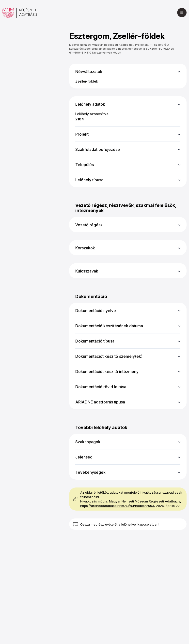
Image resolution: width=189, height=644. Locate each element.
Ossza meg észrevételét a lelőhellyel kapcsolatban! (120, 524)
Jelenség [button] (84, 457)
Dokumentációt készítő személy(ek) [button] (109, 356)
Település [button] (85, 165)
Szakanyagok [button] (88, 442)
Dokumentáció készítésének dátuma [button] (109, 326)
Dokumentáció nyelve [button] (96, 311)
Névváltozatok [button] (89, 72)
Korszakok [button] (85, 248)
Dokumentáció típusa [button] (95, 341)
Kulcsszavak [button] (87, 271)
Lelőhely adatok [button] (90, 104)
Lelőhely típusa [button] (89, 180)
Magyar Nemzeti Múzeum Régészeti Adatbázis (101, 45)
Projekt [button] (82, 134)
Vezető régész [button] (89, 225)
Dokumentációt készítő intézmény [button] (107, 372)
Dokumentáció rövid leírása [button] (101, 387)
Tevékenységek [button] (90, 472)
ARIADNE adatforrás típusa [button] (100, 402)
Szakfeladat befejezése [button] (98, 149)
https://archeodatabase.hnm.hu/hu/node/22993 (117, 506)
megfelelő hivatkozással (143, 492)
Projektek (141, 45)
